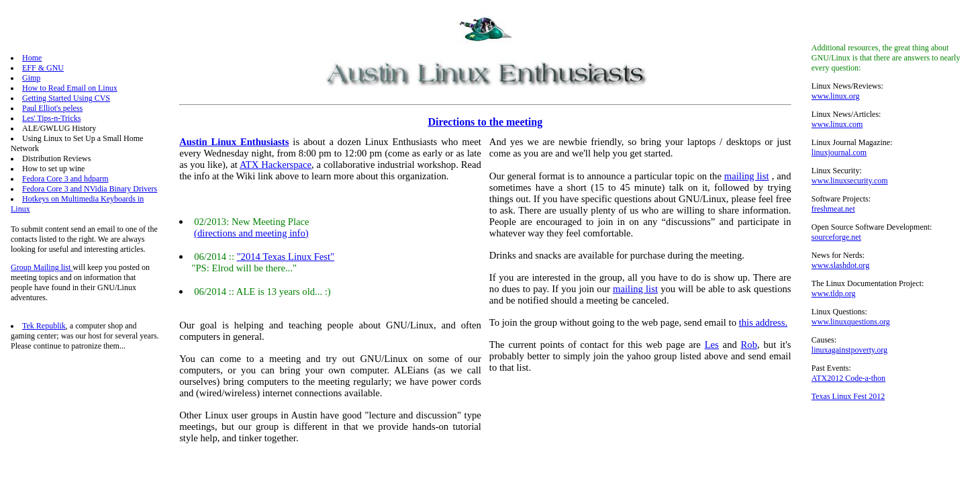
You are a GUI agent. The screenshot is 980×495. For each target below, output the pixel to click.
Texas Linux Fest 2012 (848, 396)
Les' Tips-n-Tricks (51, 118)
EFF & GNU (43, 68)
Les (712, 345)
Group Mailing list (42, 267)
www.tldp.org (834, 294)
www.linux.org (836, 96)
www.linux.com (837, 124)
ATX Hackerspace (276, 165)
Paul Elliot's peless (52, 108)
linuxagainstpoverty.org (849, 350)
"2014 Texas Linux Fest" (286, 257)
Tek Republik (44, 326)
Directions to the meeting (485, 122)
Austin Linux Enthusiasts (234, 142)
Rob (749, 345)
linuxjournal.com (839, 152)
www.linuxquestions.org (851, 322)
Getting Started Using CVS (66, 98)
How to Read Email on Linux (70, 88)
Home (32, 58)
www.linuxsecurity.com (850, 181)
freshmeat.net (833, 209)
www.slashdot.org (840, 265)
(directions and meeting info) (251, 233)
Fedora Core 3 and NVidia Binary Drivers (90, 189)
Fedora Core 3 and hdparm (65, 179)
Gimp (31, 78)
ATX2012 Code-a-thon (848, 378)
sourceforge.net (836, 237)
